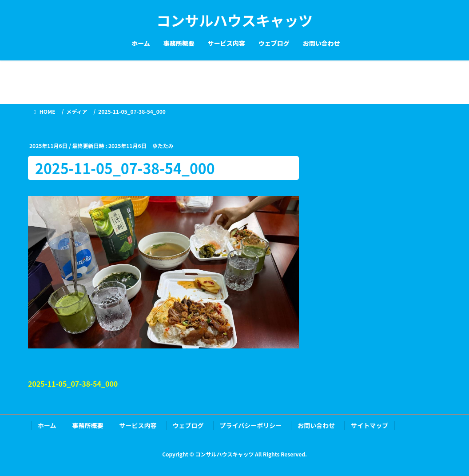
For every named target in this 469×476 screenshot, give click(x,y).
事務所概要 (88, 425)
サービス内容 (138, 425)
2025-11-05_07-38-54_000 (73, 384)
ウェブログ (188, 425)
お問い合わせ (316, 425)
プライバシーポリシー (251, 425)
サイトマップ (370, 425)
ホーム (47, 425)
